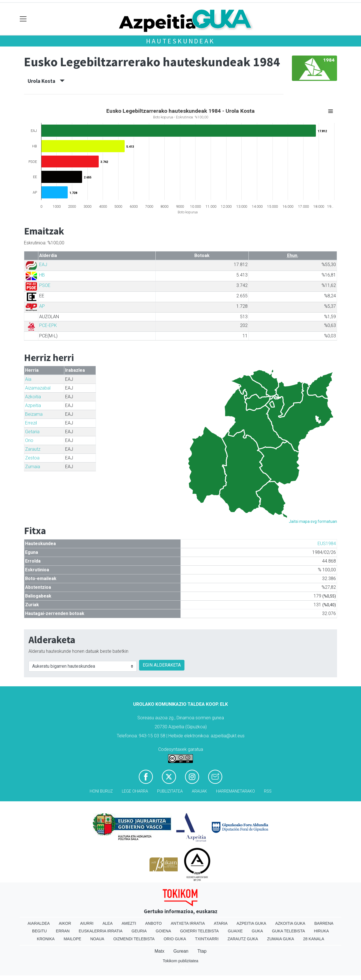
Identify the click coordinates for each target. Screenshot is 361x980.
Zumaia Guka (281, 939)
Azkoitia (33, 397)
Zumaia (33, 467)
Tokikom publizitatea (180, 961)
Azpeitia (33, 405)
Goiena (163, 931)
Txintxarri (207, 939)
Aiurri (87, 923)
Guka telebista (288, 931)
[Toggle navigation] (23, 19)
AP (42, 306)
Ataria (221, 923)
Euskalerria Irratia (101, 931)
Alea (107, 923)
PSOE (45, 285)
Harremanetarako (235, 791)
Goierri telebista (199, 931)
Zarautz (33, 449)
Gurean (181, 951)
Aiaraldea (39, 923)
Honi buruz (101, 791)
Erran (63, 931)
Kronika (46, 939)
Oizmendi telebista (134, 939)
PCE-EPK (48, 325)
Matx (159, 951)
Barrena (324, 923)
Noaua (97, 939)
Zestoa (32, 458)
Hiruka (321, 931)
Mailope (72, 939)
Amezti (129, 923)
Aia (28, 379)
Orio (29, 440)
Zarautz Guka (243, 939)
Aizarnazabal (38, 388)
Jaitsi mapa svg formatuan (313, 521)
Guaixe (235, 931)
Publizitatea (170, 791)
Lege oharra (135, 791)
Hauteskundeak (180, 41)
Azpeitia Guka (251, 923)
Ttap (202, 951)
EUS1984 (327, 544)
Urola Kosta (46, 81)
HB (42, 275)
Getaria (32, 432)
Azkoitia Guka (290, 923)
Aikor (65, 923)
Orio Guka (175, 939)
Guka (257, 931)
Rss (268, 791)
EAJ (43, 265)
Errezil (31, 423)
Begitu (39, 931)
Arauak (199, 791)
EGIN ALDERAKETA (162, 665)
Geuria (139, 931)
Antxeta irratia (188, 923)
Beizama (34, 414)
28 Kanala (314, 939)
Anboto (154, 923)
